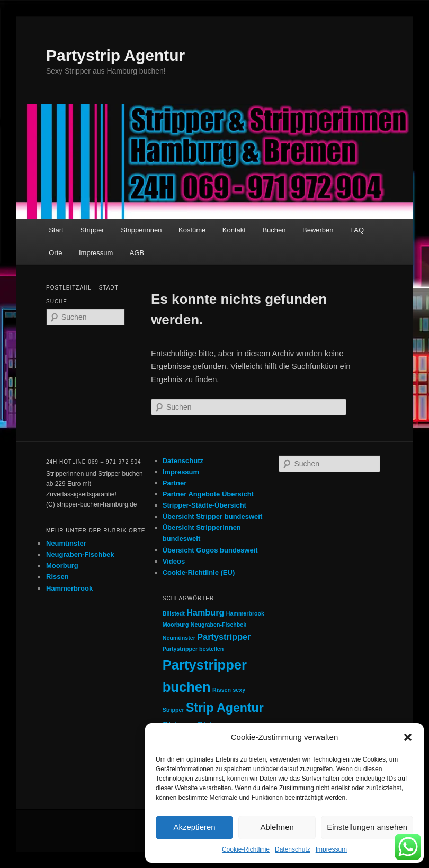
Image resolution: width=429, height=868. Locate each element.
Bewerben (318, 230)
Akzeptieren (194, 827)
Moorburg (62, 566)
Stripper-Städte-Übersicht (204, 505)
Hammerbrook (69, 588)
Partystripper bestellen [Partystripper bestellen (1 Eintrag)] (193, 649)
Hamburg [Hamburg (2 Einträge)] (205, 612)
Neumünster (66, 543)
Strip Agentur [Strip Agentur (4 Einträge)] (225, 708)
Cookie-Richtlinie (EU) (199, 572)
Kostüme (192, 230)
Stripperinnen (141, 230)
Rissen (57, 577)
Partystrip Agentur (115, 55)
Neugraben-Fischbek (80, 554)
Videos (174, 561)
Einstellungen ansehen (367, 827)
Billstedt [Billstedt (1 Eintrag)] (174, 613)
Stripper (92, 230)
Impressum (331, 849)
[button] (408, 737)
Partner (175, 483)
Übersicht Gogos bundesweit (210, 550)
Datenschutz (293, 849)
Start (56, 230)
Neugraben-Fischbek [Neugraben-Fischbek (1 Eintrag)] (218, 625)
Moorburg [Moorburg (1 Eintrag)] (176, 625)
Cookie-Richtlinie (246, 849)
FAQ (357, 230)
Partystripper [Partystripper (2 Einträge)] (224, 637)
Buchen (274, 230)
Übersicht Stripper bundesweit (213, 516)
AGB (137, 253)
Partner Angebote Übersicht (208, 494)
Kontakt (234, 230)
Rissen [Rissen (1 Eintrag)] (222, 690)
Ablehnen (277, 827)
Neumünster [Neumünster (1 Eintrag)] (179, 638)
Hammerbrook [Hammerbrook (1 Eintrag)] (245, 613)
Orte (55, 253)
